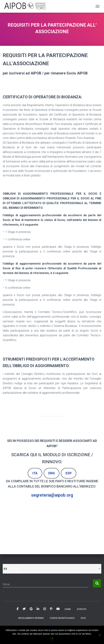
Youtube (58, 609)
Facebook (18, 609)
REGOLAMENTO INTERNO (31, 618)
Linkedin (38, 609)
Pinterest (51, 609)
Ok (52, 638)
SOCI (83, 618)
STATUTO (82, 609)
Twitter (24, 609)
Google (31, 609)
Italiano (11, 569)
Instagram (45, 609)
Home (68, 609)
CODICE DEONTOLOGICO (62, 618)
